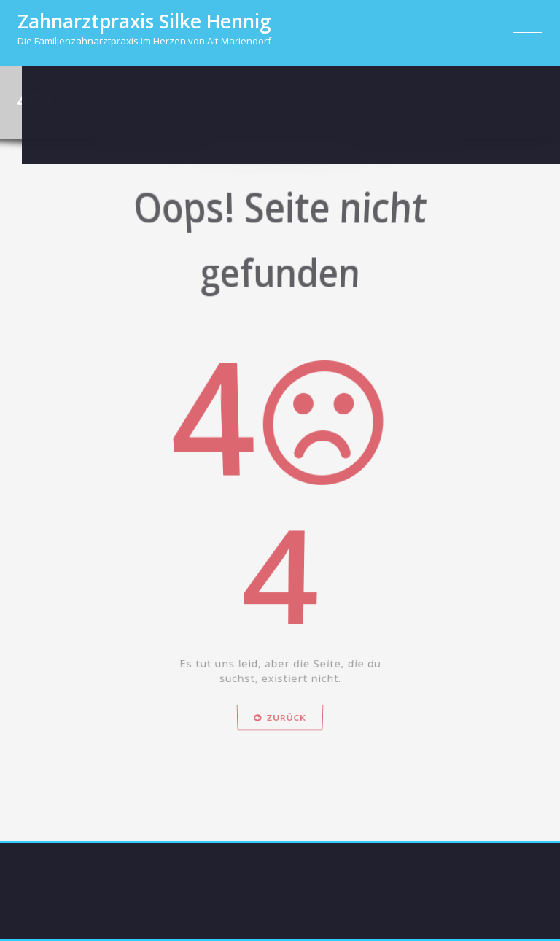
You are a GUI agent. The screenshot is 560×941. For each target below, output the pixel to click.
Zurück (280, 748)
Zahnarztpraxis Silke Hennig (144, 21)
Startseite (466, 103)
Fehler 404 (525, 103)
